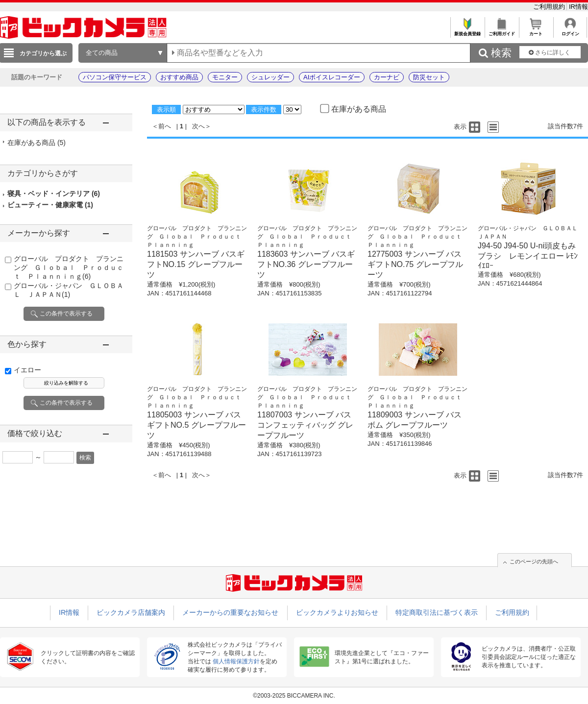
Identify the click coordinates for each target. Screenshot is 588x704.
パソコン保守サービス (115, 77)
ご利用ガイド (502, 31)
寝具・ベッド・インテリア (54, 194)
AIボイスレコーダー (332, 77)
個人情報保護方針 (236, 661)
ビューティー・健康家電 (50, 205)
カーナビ (387, 77)
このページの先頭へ (534, 561)
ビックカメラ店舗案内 (131, 612)
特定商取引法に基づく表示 (437, 612)
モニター (225, 77)
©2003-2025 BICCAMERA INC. (294, 696)
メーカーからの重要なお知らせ (230, 612)
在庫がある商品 (37, 143)
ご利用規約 (550, 7)
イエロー (27, 370)
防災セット (429, 77)
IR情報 (578, 7)
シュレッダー (270, 77)
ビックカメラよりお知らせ (337, 612)
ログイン (570, 31)
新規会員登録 (467, 31)
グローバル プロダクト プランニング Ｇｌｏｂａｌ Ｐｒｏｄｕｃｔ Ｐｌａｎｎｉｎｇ (69, 267)
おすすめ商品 (179, 77)
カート (536, 31)
